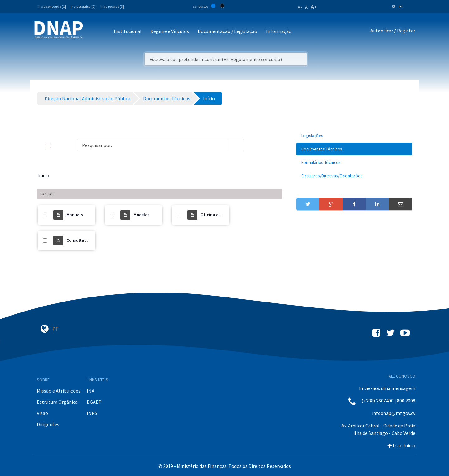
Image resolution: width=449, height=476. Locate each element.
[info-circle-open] (254, 145)
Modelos (142, 215)
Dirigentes (48, 424)
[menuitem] (354, 136)
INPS (92, 413)
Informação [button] (279, 31)
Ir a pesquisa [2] (83, 6)
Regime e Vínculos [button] (170, 31)
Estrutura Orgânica (57, 402)
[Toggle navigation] (92, 32)
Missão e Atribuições (59, 391)
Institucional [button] (128, 31)
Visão (42, 413)
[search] (236, 145)
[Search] (153, 145)
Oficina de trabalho (220, 215)
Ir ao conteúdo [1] (52, 6)
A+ (314, 7)
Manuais (75, 215)
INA (91, 391)
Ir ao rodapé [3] (112, 6)
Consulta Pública (83, 240)
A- (300, 7)
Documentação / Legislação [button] (227, 31)
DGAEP (94, 402)
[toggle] (58, 145)
